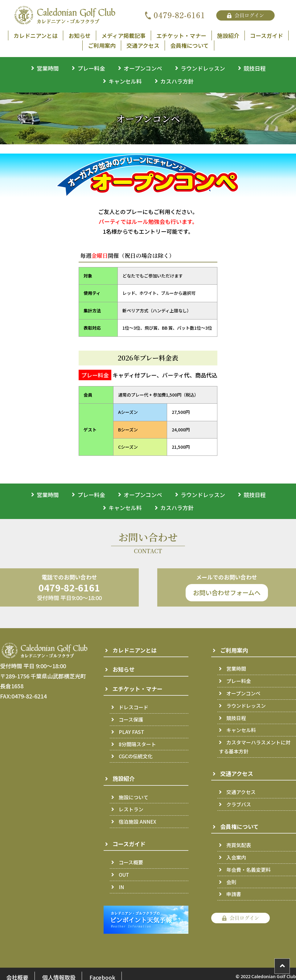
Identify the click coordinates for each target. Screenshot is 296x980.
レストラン (131, 809)
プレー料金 (91, 68)
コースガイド (267, 35)
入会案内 (236, 857)
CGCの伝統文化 (136, 756)
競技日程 (255, 68)
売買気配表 (239, 845)
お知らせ (80, 35)
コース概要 (131, 862)
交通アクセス (143, 45)
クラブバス (239, 804)
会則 (231, 882)
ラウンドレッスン (203, 68)
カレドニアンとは (36, 35)
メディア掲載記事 (123, 35)
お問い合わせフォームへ (227, 593)
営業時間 (48, 68)
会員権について (189, 45)
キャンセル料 (125, 81)
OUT (124, 875)
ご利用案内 (102, 45)
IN (121, 887)
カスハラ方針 (177, 81)
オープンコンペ (143, 68)
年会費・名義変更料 (249, 870)
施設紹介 (228, 35)
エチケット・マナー (181, 35)
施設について (134, 797)
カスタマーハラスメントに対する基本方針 (255, 747)
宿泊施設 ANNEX (138, 821)
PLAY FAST (132, 732)
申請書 (234, 894)
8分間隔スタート (137, 744)
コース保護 (131, 719)
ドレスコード (134, 707)
